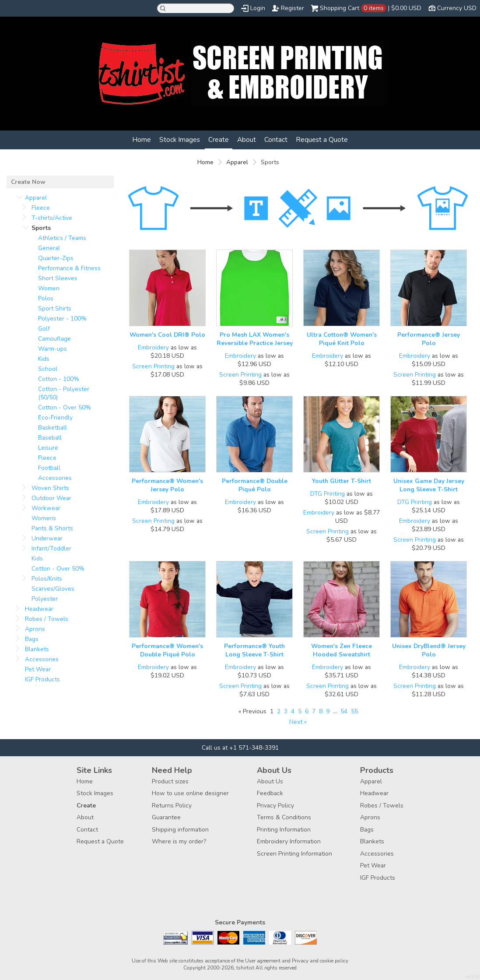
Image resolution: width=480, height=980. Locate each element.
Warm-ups (53, 349)
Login (258, 8)
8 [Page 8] (321, 711)
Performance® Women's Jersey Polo (167, 485)
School (48, 369)
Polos (46, 298)
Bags (32, 639)
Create (219, 139)
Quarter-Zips (56, 258)
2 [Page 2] (279, 711)
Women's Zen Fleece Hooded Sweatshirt (342, 650)
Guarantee (166, 817)
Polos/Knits (47, 579)
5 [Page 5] (300, 711)
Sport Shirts (55, 308)
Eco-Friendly (55, 418)
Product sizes (170, 781)
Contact (276, 139)
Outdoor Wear (51, 498)
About (247, 139)
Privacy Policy (275, 806)
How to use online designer (190, 793)
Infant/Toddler (51, 548)
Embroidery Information (289, 841)
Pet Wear (38, 669)
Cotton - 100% (59, 379)
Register (293, 8)
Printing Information (284, 830)
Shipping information (180, 830)
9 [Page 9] (328, 711)
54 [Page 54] (344, 711)
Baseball (50, 438)
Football (49, 468)
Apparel (237, 162)
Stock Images (180, 139)
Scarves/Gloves (53, 589)
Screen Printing (153, 366)
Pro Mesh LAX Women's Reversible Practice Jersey (255, 339)
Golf (44, 329)
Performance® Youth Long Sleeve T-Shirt (254, 650)
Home (142, 139)
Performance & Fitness (69, 268)
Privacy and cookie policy (320, 961)
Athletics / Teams (62, 238)
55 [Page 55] (354, 711)
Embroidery (153, 347)
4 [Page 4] (293, 711)
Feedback (270, 793)
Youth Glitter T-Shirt (342, 481)
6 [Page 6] (307, 711)
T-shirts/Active (52, 218)
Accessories (55, 478)
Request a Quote (322, 139)
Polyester (45, 599)
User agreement (263, 961)
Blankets (37, 649)
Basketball (53, 428)
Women (49, 288)
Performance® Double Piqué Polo (255, 485)
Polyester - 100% (62, 319)
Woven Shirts (50, 488)
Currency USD (457, 8)
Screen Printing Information (294, 854)
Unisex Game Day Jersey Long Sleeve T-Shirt (429, 485)
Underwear (47, 538)
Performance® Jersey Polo (429, 339)
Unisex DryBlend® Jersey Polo (429, 650)
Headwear (39, 609)
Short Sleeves (58, 278)
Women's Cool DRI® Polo (167, 335)
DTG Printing (328, 494)
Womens (44, 518)
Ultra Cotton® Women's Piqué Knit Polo (342, 339)
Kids (44, 359)
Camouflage (54, 339)
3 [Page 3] (286, 711)
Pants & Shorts (52, 528)
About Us (270, 781)
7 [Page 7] (314, 711)
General (49, 248)
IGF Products (42, 679)
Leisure (48, 448)
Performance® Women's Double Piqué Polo (167, 650)
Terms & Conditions (284, 817)
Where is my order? (179, 841)
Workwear (46, 508)
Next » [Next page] (298, 722)
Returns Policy (172, 806)
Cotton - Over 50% (65, 407)
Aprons (35, 629)
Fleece (41, 208)
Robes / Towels (47, 619)
